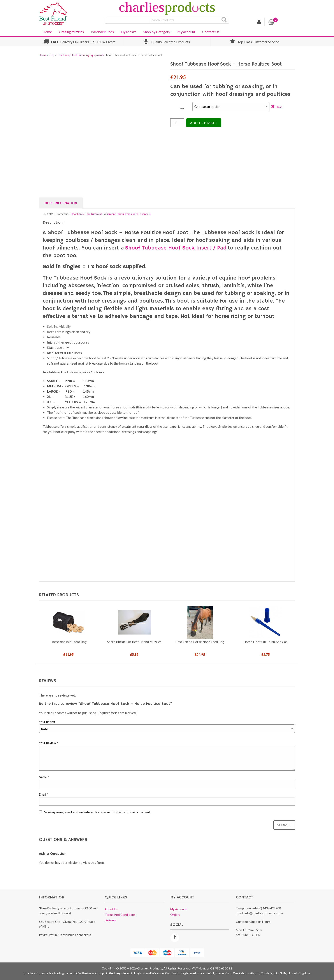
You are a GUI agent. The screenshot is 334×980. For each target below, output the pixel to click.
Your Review (49, 743)
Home (47, 32)
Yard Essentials (142, 214)
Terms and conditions (120, 915)
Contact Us (211, 32)
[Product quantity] (177, 123)
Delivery (110, 920)
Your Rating (47, 722)
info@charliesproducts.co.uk (264, 913)
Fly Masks (129, 32)
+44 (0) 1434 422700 (267, 908)
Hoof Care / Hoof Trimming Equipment (80, 55)
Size (181, 108)
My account (186, 32)
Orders (175, 915)
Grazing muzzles (71, 32)
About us (111, 909)
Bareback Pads (102, 32)
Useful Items (124, 214)
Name (44, 777)
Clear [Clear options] (279, 107)
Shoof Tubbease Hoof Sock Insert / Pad (176, 248)
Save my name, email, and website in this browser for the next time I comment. (98, 812)
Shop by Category (157, 32)
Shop (51, 55)
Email (44, 794)
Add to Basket (204, 123)
